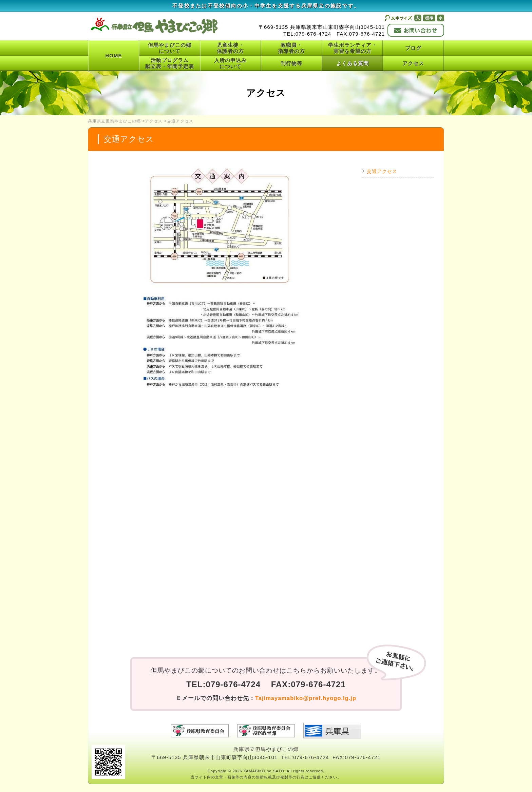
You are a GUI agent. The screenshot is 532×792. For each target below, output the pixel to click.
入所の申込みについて (230, 63)
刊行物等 (291, 63)
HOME (114, 55)
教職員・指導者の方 (291, 48)
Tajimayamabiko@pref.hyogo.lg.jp (306, 698)
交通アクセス (382, 171)
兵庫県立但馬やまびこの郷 (114, 121)
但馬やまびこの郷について (170, 48)
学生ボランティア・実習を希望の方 (353, 48)
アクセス (413, 63)
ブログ (413, 48)
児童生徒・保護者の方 (230, 48)
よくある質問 (353, 63)
